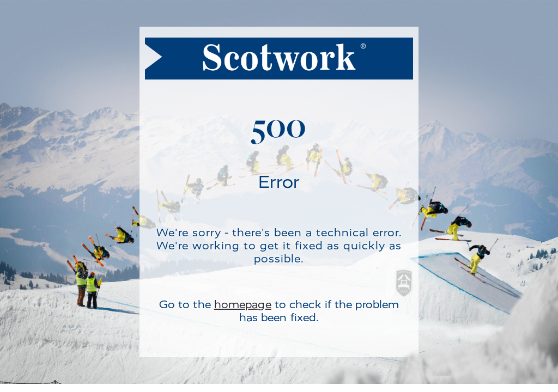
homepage (243, 305)
